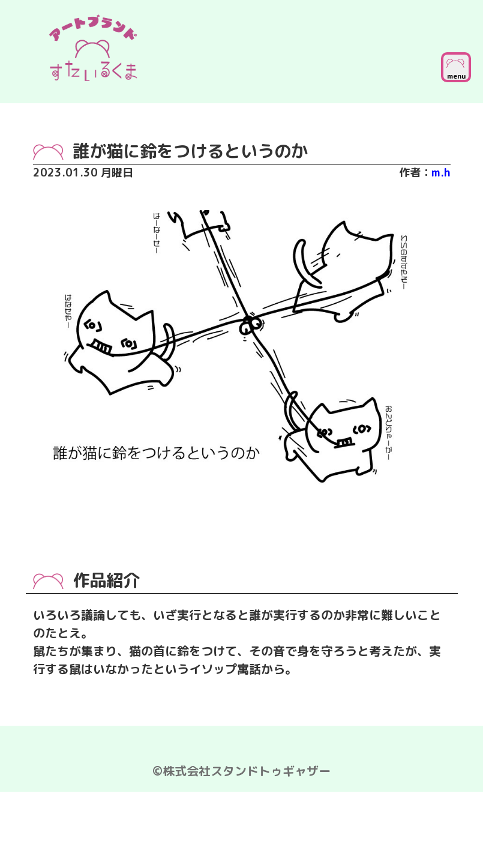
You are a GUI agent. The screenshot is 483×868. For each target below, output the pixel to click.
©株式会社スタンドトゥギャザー (241, 771)
